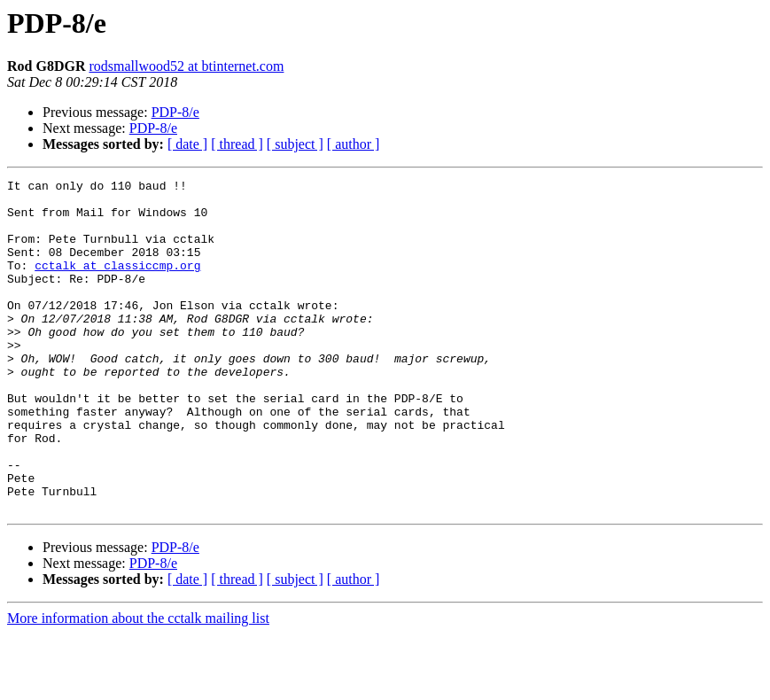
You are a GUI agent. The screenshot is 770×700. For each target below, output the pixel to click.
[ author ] (354, 144)
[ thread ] (237, 144)
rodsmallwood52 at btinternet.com (186, 66)
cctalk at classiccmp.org (117, 284)
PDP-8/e (175, 112)
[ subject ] (295, 144)
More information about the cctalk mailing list (138, 684)
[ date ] (187, 144)
